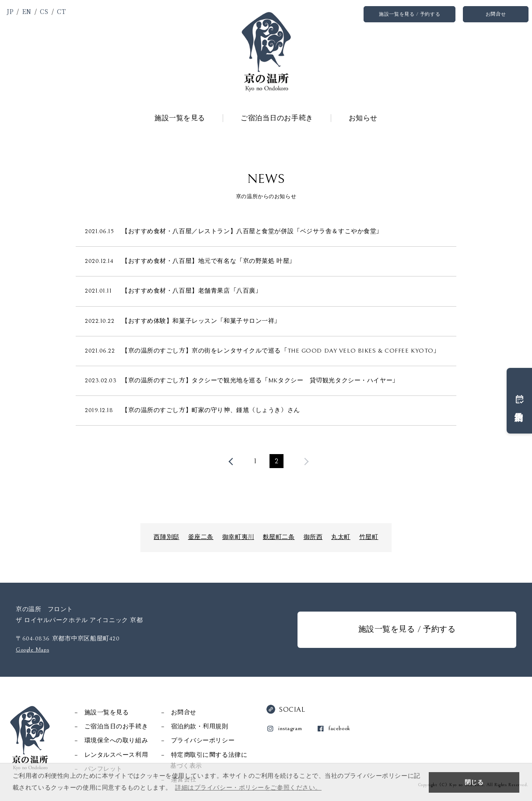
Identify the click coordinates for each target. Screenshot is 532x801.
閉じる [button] (474, 782)
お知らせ (363, 118)
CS (44, 11)
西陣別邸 (166, 537)
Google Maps (32, 650)
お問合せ (496, 14)
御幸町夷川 (238, 537)
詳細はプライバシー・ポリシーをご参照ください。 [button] (248, 787)
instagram (290, 728)
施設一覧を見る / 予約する (409, 14)
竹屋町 (369, 537)
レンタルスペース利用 (116, 755)
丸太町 (341, 537)
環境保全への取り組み (116, 741)
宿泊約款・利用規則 (200, 727)
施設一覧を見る (180, 118)
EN (27, 11)
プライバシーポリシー (203, 741)
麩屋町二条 (279, 537)
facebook (339, 728)
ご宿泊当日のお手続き (277, 118)
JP (10, 11)
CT (61, 11)
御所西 (313, 537)
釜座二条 (201, 537)
